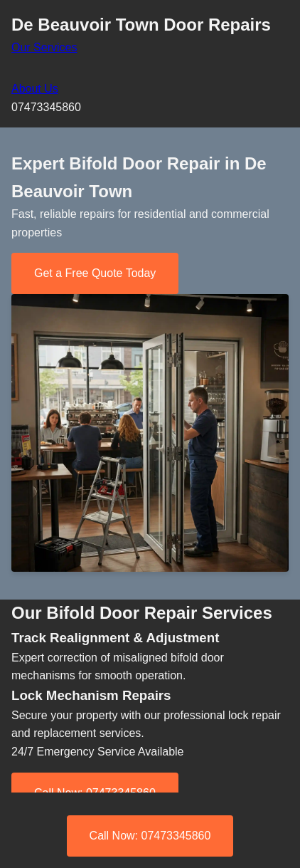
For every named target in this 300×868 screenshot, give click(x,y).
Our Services (44, 47)
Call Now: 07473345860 (150, 836)
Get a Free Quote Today (95, 273)
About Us (35, 89)
